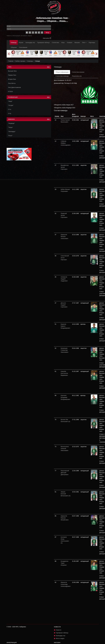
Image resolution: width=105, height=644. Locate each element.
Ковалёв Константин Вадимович (64, 373)
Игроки (21, 43)
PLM (22, 55)
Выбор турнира (20, 61)
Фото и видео (60, 638)
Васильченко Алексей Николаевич (65, 449)
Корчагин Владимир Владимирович (65, 397)
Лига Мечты (12, 83)
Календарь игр (30, 43)
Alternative (47, 38)
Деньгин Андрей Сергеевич (64, 305)
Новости (9, 36)
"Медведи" (11, 123)
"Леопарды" (12, 131)
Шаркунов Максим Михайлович (65, 518)
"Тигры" (10, 127)
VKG (36, 55)
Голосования (23, 47)
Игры (63, 43)
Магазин (77, 43)
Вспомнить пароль (27, 36)
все (48, 67)
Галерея (70, 43)
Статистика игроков (78, 72)
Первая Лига (12, 75)
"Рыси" (10, 136)
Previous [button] (9, 54)
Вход (47, 33)
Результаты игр (77, 76)
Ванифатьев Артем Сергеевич (65, 167)
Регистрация (16, 36)
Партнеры (92, 43)
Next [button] (96, 54)
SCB (27, 55)
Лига (84, 43)
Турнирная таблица (43, 43)
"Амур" (10, 101)
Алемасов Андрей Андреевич (64, 279)
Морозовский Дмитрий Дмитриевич (65, 473)
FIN (13, 55)
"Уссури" (11, 105)
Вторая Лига (12, 79)
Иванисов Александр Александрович (66, 584)
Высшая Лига (12, 71)
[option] (18, 54)
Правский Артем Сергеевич (64, 215)
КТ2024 (10, 91)
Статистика (55, 43)
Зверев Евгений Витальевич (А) (66, 494)
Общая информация (62, 72)
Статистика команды (62, 76)
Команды (14, 43)
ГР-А (10, 109)
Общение (14, 47)
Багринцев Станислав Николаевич (65, 350)
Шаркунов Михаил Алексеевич (64, 237)
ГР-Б (10, 114)
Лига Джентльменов (14, 87)
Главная (11, 61)
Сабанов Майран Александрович (66, 143)
